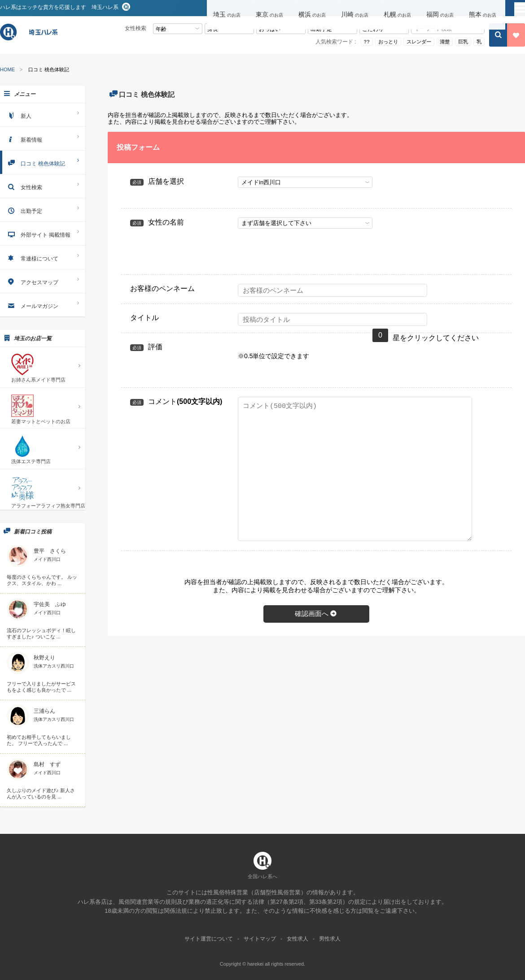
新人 (43, 115)
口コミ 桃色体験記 (43, 162)
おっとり (388, 42)
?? (367, 42)
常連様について (43, 257)
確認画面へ (316, 614)
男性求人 (330, 939)
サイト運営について (209, 939)
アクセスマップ (43, 281)
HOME (7, 70)
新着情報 (43, 138)
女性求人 (297, 939)
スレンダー (419, 42)
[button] (228, 8)
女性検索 (43, 186)
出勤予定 (43, 210)
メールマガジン (43, 305)
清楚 (445, 42)
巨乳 (463, 42)
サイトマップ (260, 939)
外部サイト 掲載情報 (43, 233)
